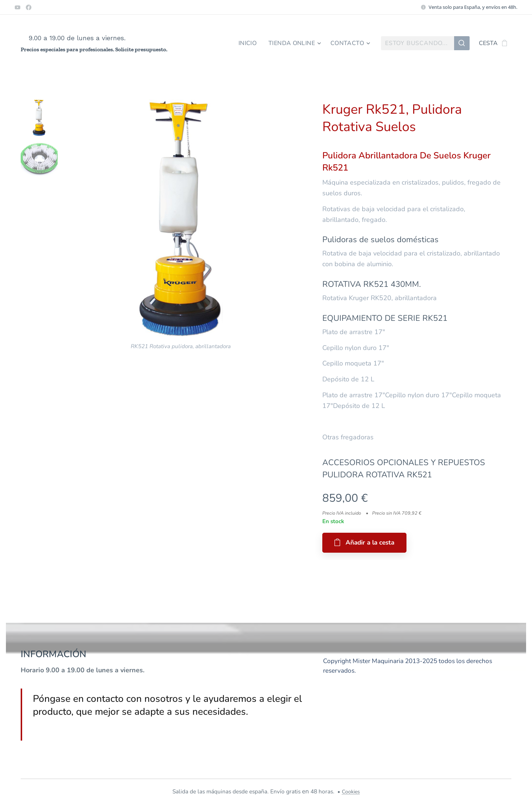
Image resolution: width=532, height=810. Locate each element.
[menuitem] (246, 43)
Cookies (351, 792)
